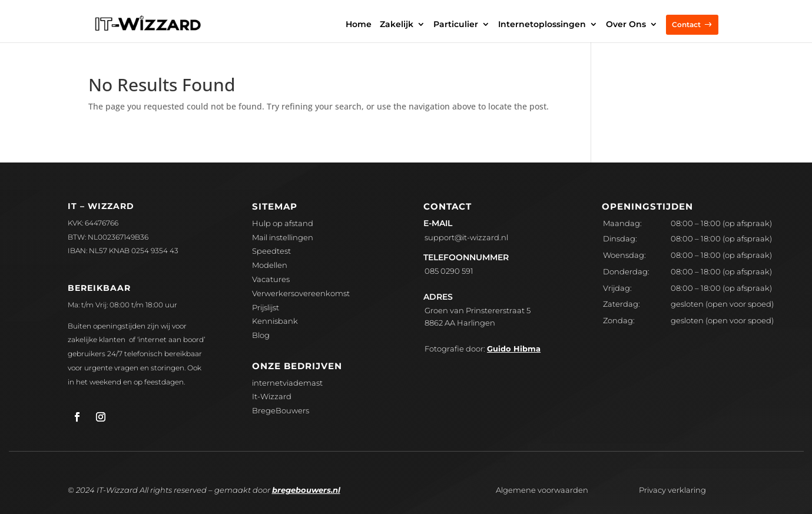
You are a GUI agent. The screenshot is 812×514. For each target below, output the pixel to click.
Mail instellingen (283, 237)
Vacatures (271, 279)
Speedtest (271, 251)
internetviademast (287, 383)
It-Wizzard (272, 396)
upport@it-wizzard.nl (466, 237)
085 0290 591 (449, 271)
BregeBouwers (281, 410)
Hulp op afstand (283, 223)
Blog (261, 335)
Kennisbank (275, 321)
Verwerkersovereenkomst (301, 293)
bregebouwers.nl (306, 490)
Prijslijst (266, 307)
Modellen (270, 265)
